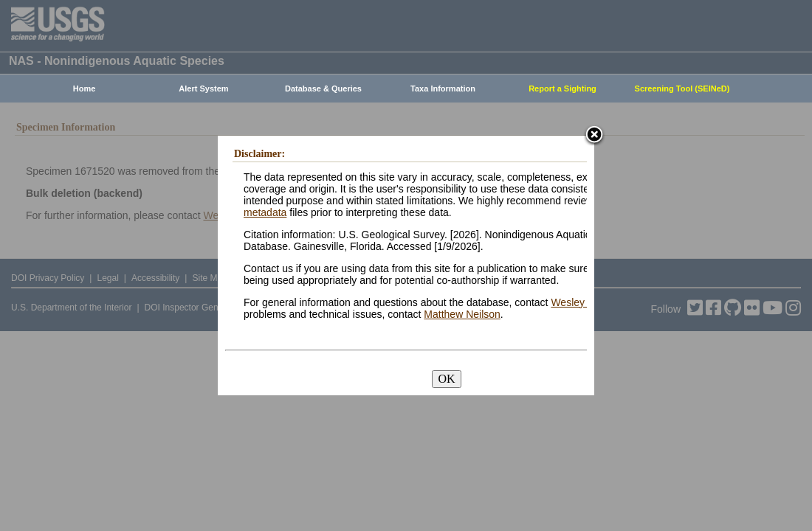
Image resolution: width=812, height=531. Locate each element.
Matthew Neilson (462, 314)
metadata (265, 212)
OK (446, 379)
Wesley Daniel (584, 302)
